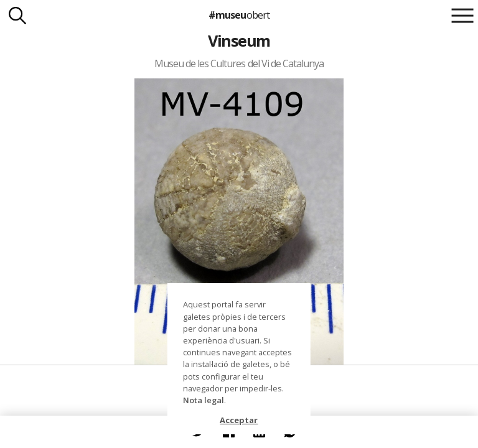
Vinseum (239, 40)
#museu (239, 15)
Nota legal (204, 400)
